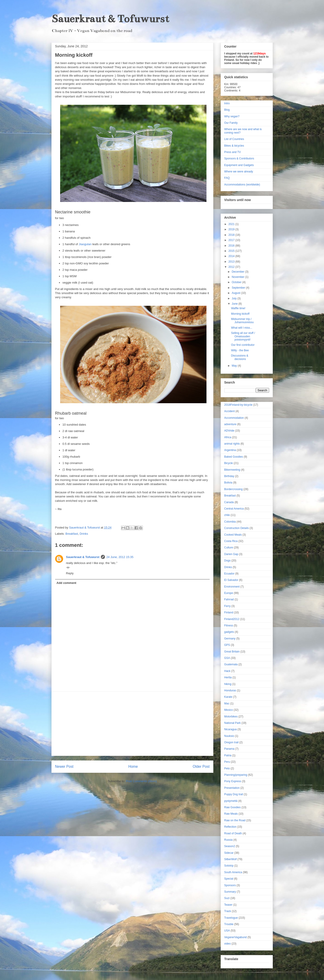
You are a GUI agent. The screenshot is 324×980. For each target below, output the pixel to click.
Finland (229, 612)
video (228, 944)
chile (227, 515)
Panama (229, 749)
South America (233, 872)
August (236, 293)
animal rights (232, 444)
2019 (232, 229)
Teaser (228, 905)
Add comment (66, 583)
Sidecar (229, 853)
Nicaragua (231, 729)
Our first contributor (243, 345)
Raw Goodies (233, 807)
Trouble (229, 924)
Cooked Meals (233, 535)
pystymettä (231, 801)
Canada (229, 502)
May (235, 366)
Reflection (230, 827)
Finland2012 (232, 619)
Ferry (228, 606)
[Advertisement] (132, 724)
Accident (230, 411)
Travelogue (231, 918)
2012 (232, 267)
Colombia (230, 522)
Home (133, 767)
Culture (229, 548)
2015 (232, 251)
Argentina (230, 450)
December (238, 272)
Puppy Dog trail (234, 794)
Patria (228, 755)
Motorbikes (231, 717)
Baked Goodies (234, 457)
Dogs (228, 561)
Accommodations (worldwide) (242, 185)
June (235, 304)
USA (227, 931)
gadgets (229, 632)
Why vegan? (232, 116)
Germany (230, 639)
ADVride (229, 431)
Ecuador (229, 574)
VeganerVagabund (236, 937)
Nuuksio (229, 736)
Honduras (230, 690)
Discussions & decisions (240, 357)
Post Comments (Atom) (141, 781)
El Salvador (231, 580)
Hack (227, 671)
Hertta (228, 677)
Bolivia (228, 483)
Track (228, 911)
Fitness (229, 626)
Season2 (230, 846)
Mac (227, 703)
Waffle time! (238, 308)
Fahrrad (229, 599)
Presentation (232, 788)
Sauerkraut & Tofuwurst (110, 19)
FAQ (227, 178)
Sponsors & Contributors (239, 158)
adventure (230, 424)
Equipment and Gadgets (239, 165)
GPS (227, 645)
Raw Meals (231, 814)
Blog (227, 110)
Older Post (201, 767)
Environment (232, 587)
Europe (229, 593)
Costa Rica (231, 541)
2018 (232, 235)
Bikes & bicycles (234, 146)
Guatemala (231, 664)
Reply (70, 573)
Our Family (231, 123)
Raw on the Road (235, 820)
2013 (232, 262)
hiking (228, 684)
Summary (230, 892)
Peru (227, 762)
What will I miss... (242, 328)
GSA (227, 658)
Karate (228, 697)
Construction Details (237, 528)
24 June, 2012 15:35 (120, 557)
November (238, 277)
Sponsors (230, 885)
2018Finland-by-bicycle (238, 405)
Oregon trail (232, 742)
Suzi (227, 898)
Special (229, 879)
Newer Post (64, 767)
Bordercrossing (234, 489)
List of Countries (234, 139)
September (239, 288)
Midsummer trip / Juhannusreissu (242, 321)
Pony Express (233, 781)
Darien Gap (231, 554)
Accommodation (234, 418)
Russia (229, 840)
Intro (227, 103)
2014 (232, 256)
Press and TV (233, 152)
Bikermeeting (232, 470)
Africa (228, 437)
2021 (232, 224)
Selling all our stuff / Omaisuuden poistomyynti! (243, 336)
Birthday (229, 476)
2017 (232, 240)
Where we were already (239, 172)
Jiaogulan (85, 244)
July (234, 298)
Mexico (229, 710)
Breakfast (72, 534)
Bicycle (229, 463)
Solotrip (229, 866)
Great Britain (232, 652)
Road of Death (233, 833)
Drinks (84, 534)
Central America (234, 509)
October (237, 282)
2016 (232, 246)
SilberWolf (230, 859)
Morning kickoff (240, 314)
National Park (233, 723)
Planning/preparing (236, 775)
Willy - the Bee (240, 350)
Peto (227, 768)
